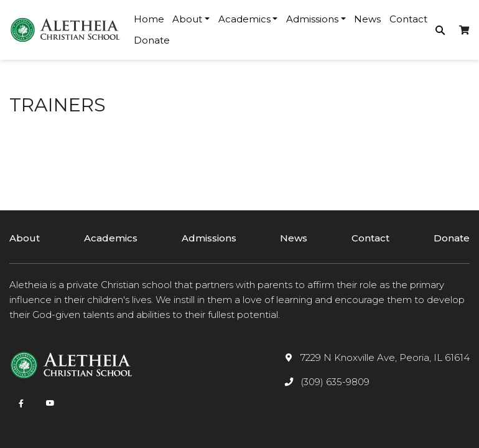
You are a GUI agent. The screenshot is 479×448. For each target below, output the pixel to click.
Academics (111, 238)
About (25, 238)
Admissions (209, 238)
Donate (152, 40)
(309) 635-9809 (335, 382)
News (367, 19)
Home (149, 19)
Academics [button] (244, 19)
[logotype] (65, 30)
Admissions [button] (312, 19)
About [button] (187, 19)
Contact (408, 19)
